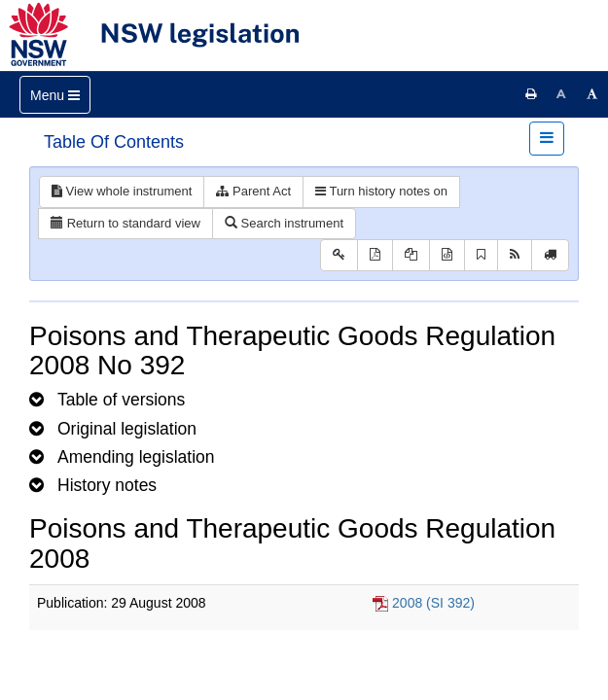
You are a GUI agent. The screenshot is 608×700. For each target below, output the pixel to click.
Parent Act (253, 191)
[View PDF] (375, 255)
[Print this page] (531, 94)
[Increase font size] (592, 94)
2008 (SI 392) (433, 603)
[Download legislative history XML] (447, 255)
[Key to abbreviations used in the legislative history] (339, 255)
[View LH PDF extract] (411, 255)
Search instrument (284, 223)
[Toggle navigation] (55, 95)
